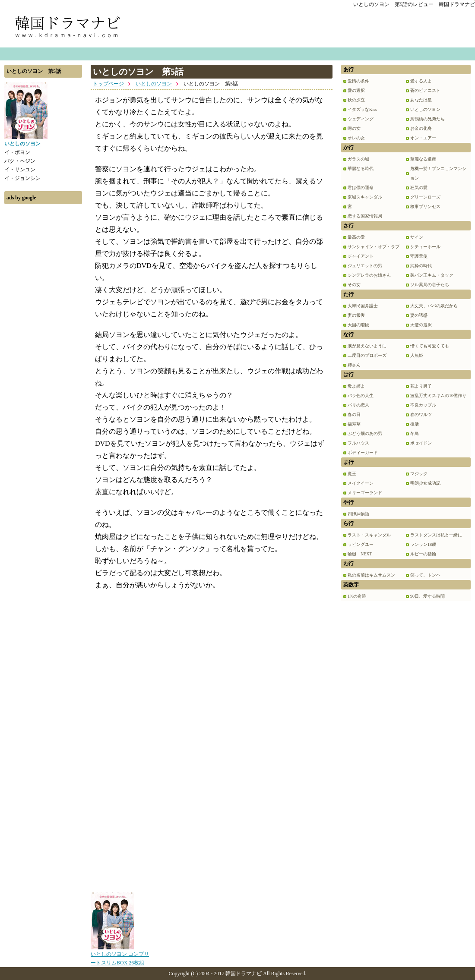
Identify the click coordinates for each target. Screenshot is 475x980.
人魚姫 (417, 355)
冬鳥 (415, 433)
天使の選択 (421, 325)
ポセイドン (421, 443)
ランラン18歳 (423, 544)
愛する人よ (421, 81)
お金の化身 (421, 128)
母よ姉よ (356, 386)
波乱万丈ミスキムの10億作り (438, 395)
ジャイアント (361, 256)
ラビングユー (361, 544)
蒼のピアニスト (425, 90)
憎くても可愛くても (430, 346)
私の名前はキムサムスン (371, 575)
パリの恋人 (358, 405)
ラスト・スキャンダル (369, 535)
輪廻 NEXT (360, 554)
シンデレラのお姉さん (369, 275)
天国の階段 (358, 325)
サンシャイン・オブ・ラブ (374, 247)
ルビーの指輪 (423, 554)
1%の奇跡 (357, 596)
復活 (415, 424)
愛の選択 (356, 90)
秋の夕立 (356, 100)
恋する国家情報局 (365, 216)
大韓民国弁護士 (363, 306)
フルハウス (358, 443)
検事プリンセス (425, 206)
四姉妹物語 (358, 514)
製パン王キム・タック (432, 275)
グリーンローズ (425, 197)
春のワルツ (421, 414)
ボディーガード (363, 452)
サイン (417, 237)
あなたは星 (421, 100)
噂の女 (354, 128)
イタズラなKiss (362, 109)
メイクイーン (361, 483)
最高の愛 (356, 237)
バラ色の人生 (361, 395)
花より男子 (421, 386)
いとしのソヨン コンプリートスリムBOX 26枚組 (120, 955)
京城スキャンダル (365, 197)
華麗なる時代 (361, 169)
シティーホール (425, 247)
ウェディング (361, 119)
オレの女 (356, 138)
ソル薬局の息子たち (430, 285)
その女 (354, 285)
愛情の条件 (358, 81)
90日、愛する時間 (427, 596)
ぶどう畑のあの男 (365, 433)
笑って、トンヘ (425, 575)
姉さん (354, 365)
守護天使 (419, 256)
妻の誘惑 (419, 315)
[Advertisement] (43, 338)
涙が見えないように (367, 346)
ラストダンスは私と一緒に (436, 535)
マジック (419, 474)
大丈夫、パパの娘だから (434, 306)
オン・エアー (423, 138)
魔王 (352, 474)
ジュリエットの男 (365, 266)
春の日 (354, 414)
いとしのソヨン (154, 84)
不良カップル (423, 405)
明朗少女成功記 (425, 483)
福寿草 (354, 424)
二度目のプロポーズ (367, 355)
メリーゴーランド (365, 493)
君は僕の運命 (361, 187)
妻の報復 (356, 315)
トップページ (108, 84)
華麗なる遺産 (423, 159)
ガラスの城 (358, 159)
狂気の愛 (419, 187)
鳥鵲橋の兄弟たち (427, 119)
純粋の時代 (421, 266)
